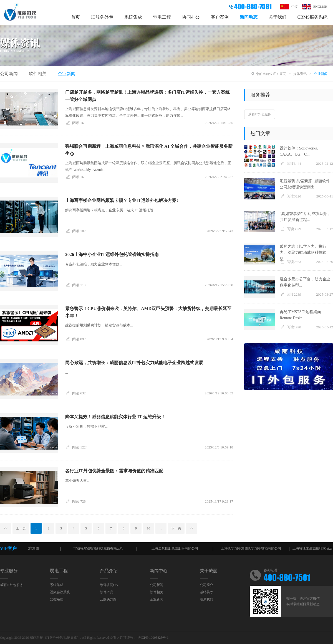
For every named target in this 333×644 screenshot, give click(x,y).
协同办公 (191, 17)
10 (148, 528)
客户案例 (220, 17)
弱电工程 (162, 17)
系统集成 (133, 17)
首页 (75, 17)
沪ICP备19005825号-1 (153, 638)
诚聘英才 (206, 592)
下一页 (176, 528)
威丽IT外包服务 (260, 114)
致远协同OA (109, 585)
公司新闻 (9, 74)
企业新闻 (67, 74)
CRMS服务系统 (312, 17)
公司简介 (206, 585)
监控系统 (57, 599)
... (161, 528)
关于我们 (277, 17)
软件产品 (107, 592)
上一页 (21, 528)
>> (191, 528)
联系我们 (206, 599)
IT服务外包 (102, 17)
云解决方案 (108, 599)
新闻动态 (249, 17)
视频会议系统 (60, 592)
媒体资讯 (300, 74)
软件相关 (38, 74)
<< (6, 528)
